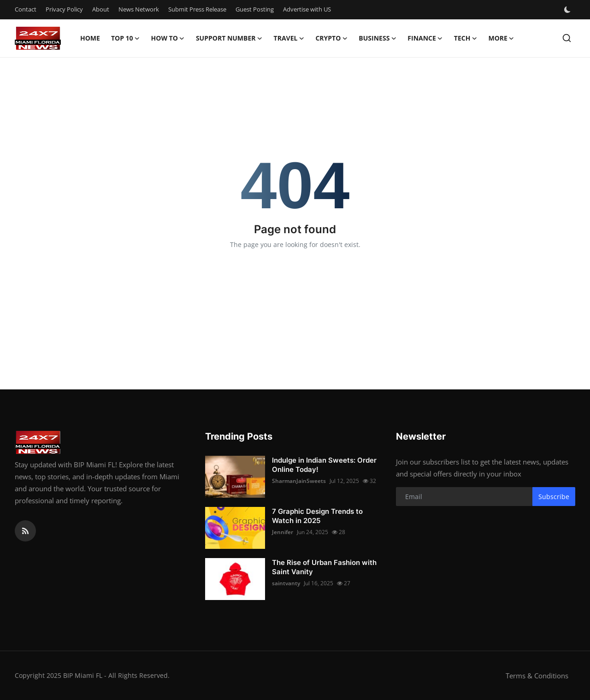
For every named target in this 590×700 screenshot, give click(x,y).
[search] (567, 38)
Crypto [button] (331, 38)
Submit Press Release (197, 9)
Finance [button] (425, 38)
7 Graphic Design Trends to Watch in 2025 (317, 516)
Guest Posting (255, 9)
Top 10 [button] (126, 38)
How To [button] (168, 38)
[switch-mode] (568, 10)
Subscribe (554, 497)
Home (90, 38)
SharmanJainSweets (299, 481)
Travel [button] (289, 38)
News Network (139, 9)
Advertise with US (307, 9)
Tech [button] (466, 38)
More (501, 38)
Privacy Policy (64, 9)
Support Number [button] (229, 38)
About (101, 9)
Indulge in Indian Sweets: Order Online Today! (324, 465)
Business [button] (378, 38)
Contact (26, 9)
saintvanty (286, 583)
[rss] (25, 531)
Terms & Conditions (537, 676)
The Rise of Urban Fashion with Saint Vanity (324, 567)
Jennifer (283, 532)
